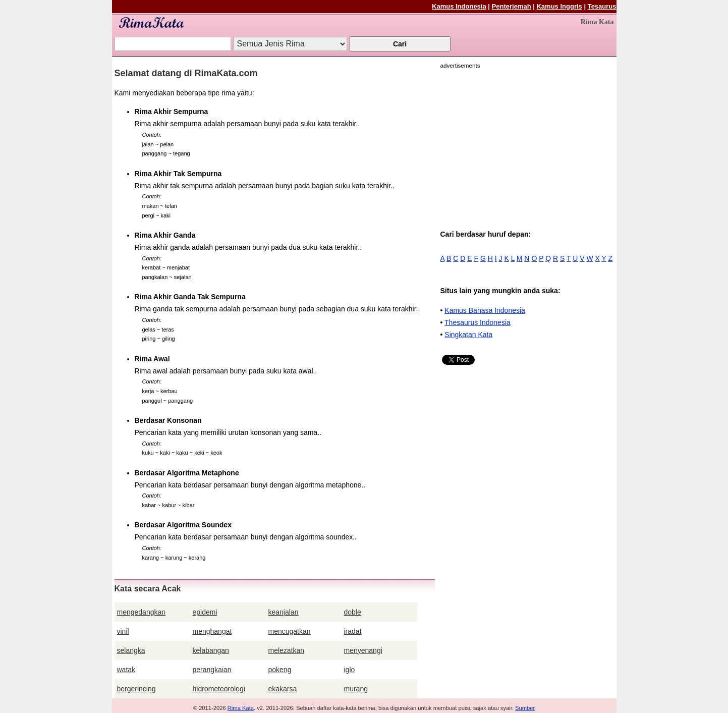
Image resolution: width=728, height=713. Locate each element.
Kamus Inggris (559, 6)
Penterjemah (512, 6)
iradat (353, 631)
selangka (131, 650)
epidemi (205, 612)
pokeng (280, 670)
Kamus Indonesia (459, 6)
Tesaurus (602, 6)
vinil (123, 631)
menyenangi (363, 650)
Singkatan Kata (468, 335)
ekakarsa (283, 689)
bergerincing (136, 689)
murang (356, 689)
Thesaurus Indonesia (478, 322)
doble (353, 612)
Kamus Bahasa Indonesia (485, 310)
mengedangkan (142, 612)
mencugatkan (290, 631)
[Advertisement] (525, 142)
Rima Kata (241, 708)
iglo (350, 670)
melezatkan (287, 650)
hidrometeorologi (219, 689)
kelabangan (211, 650)
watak (126, 670)
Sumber (525, 708)
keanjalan (284, 612)
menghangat (212, 631)
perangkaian (212, 670)
